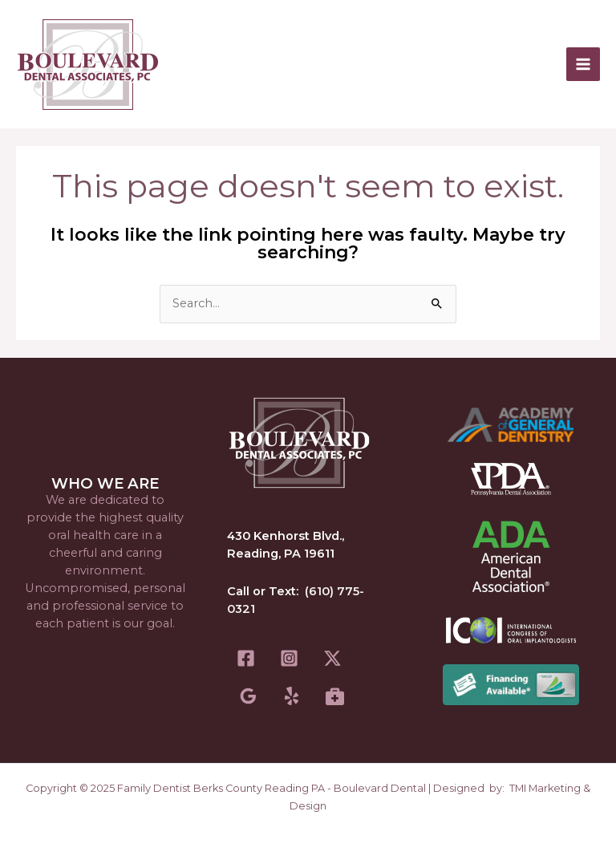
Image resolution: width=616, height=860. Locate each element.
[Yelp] (292, 696)
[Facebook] (246, 658)
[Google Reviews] (248, 696)
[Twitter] (332, 658)
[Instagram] (289, 658)
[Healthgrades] (335, 696)
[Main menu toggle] (583, 64)
